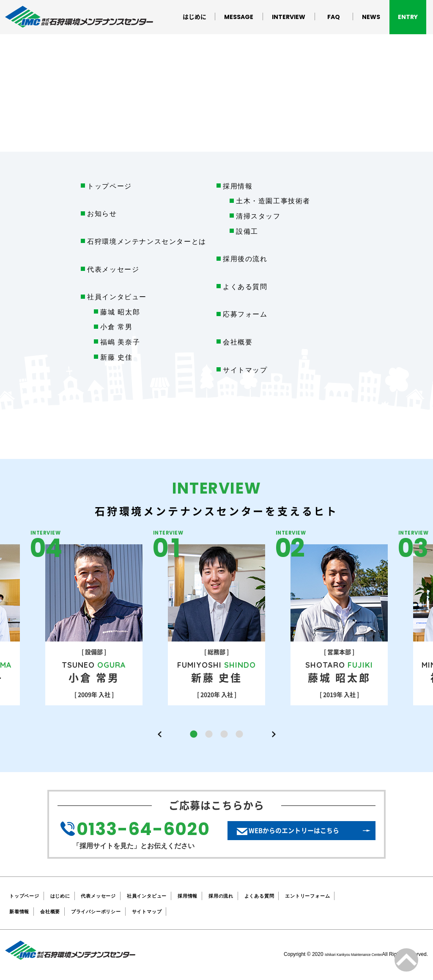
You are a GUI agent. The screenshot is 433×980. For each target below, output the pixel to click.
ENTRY (408, 17)
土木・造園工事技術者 (273, 201)
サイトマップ (245, 370)
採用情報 (238, 186)
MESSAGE (239, 17)
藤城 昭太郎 (120, 312)
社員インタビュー (173, 896)
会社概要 (238, 342)
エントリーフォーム (364, 896)
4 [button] (239, 734)
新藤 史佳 (116, 357)
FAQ (334, 17)
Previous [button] (159, 734)
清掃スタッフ (258, 216)
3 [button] (224, 734)
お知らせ (102, 214)
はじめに (195, 17)
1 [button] (194, 734)
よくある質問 (245, 287)
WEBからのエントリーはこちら (305, 836)
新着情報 (22, 912)
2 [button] (209, 734)
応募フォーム (245, 314)
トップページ (110, 186)
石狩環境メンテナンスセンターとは (147, 242)
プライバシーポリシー (112, 912)
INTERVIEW (289, 17)
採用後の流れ (245, 259)
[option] (216, 625)
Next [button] (274, 734)
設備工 (247, 231)
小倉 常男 (116, 327)
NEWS (371, 17)
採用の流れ (261, 896)
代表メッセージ (113, 269)
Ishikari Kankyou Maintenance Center (340, 955)
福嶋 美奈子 (120, 342)
